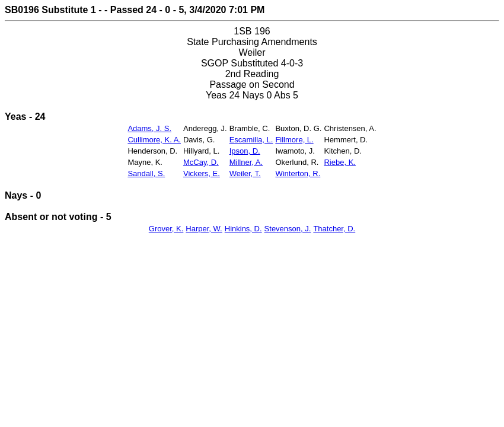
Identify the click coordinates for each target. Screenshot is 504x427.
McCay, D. (201, 162)
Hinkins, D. (243, 229)
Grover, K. (166, 229)
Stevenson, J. (288, 229)
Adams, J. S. (149, 128)
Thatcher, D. (334, 229)
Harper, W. (204, 229)
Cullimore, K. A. (154, 140)
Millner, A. (246, 162)
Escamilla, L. (251, 140)
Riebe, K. (339, 162)
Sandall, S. (146, 173)
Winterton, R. (298, 173)
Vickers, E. (202, 173)
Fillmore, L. (294, 140)
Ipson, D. (245, 151)
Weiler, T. (245, 173)
